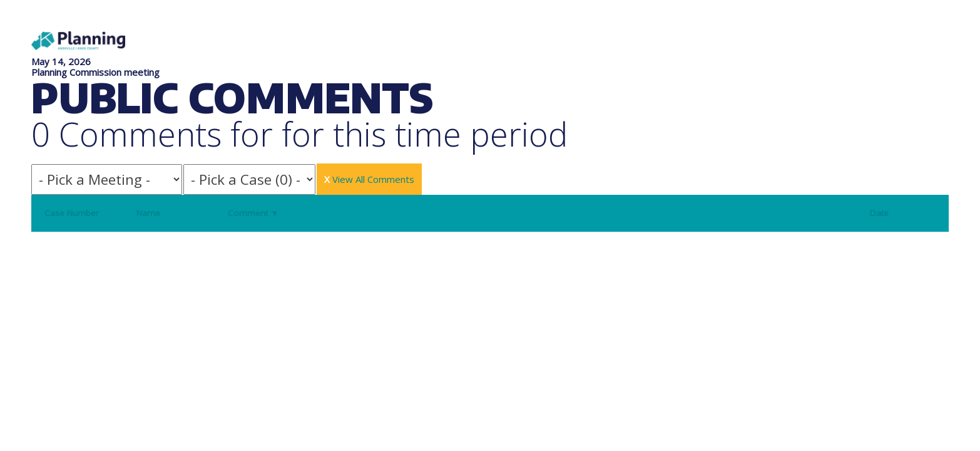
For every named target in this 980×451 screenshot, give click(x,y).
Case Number (72, 213)
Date (879, 213)
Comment (253, 213)
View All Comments (369, 179)
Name (148, 213)
